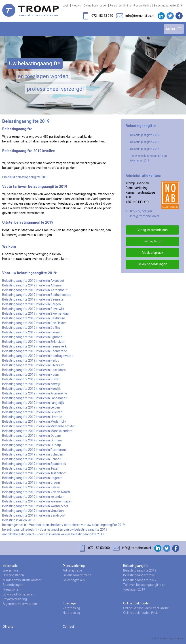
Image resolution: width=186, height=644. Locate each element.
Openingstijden (13, 575)
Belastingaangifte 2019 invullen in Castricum (34, 318)
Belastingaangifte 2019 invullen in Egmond (32, 337)
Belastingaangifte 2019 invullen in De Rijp (31, 328)
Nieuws (76, 6)
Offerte (8, 627)
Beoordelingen (13, 585)
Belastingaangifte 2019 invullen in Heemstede (35, 351)
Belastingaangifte (136, 566)
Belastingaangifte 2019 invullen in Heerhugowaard (38, 356)
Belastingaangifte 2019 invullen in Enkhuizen (34, 342)
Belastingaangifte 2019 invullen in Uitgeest (32, 478)
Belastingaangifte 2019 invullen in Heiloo (31, 360)
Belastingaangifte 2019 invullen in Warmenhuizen (37, 501)
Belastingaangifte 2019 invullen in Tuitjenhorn (34, 473)
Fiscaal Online (142, 6)
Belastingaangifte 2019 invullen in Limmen (32, 417)
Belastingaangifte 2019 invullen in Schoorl (32, 459)
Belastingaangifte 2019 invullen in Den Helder (34, 323)
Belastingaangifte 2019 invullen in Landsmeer (34, 398)
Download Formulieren (19, 594)
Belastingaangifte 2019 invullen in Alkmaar (32, 285)
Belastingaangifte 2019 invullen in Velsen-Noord (36, 492)
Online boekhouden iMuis (141, 613)
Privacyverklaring (15, 599)
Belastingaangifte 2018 (145, 142)
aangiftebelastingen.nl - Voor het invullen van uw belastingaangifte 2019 (53, 534)
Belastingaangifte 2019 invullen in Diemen (32, 332)
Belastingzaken (74, 580)
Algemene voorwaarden (20, 604)
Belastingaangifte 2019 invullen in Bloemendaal (36, 314)
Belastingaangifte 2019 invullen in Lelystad (32, 412)
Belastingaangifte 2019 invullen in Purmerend (34, 450)
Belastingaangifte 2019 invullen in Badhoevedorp (37, 295)
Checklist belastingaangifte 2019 (25, 177)
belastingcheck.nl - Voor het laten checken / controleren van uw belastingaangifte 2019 (63, 525)
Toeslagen (70, 603)
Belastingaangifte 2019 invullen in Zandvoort (34, 515)
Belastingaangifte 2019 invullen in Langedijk (33, 403)
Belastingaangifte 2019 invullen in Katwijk (31, 384)
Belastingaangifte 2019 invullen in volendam (33, 497)
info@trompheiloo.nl (145, 216)
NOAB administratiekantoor (22, 580)
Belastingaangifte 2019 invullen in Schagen (33, 454)
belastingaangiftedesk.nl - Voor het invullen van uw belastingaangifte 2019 (55, 530)
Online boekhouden (95, 6)
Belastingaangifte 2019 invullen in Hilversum (33, 365)
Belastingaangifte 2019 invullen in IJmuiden (33, 511)
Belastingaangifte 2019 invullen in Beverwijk (33, 309)
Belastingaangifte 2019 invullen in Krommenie (35, 393)
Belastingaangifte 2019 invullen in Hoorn (31, 375)
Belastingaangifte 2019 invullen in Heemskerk (34, 346)
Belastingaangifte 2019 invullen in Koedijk (31, 389)
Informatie (10, 566)
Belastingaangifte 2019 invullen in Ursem (31, 483)
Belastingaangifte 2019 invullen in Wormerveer (35, 506)
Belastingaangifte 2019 (168, 6)
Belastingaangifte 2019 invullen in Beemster (33, 299)
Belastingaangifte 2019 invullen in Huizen (31, 379)
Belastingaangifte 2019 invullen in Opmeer (32, 440)
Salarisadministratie (77, 575)
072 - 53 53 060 (141, 211)
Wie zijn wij (10, 570)
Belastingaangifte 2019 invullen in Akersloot (33, 281)
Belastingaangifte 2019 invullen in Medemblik (34, 422)
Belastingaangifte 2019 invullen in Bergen (32, 304)
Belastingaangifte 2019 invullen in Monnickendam (37, 431)
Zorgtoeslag (71, 608)
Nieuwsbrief (11, 589)
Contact (68, 627)
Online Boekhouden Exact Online (146, 608)
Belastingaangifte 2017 (145, 149)
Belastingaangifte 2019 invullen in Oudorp (32, 445)
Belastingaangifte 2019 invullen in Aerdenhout (35, 290)
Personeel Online (120, 6)
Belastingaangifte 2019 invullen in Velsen (31, 487)
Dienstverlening (74, 566)
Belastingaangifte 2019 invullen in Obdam (32, 436)
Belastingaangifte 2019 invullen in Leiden (31, 407)
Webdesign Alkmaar (173, 639)
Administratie (72, 570)
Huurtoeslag (71, 613)
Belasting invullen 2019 (18, 520)
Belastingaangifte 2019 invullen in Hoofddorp (34, 370)
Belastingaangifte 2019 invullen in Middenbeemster (39, 426)
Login (66, 6)
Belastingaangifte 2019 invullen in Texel (30, 468)
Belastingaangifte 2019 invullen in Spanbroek (34, 464)
